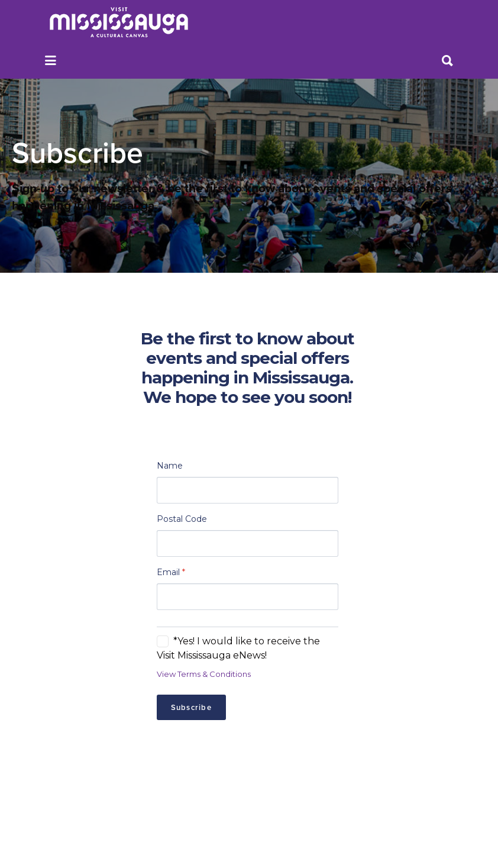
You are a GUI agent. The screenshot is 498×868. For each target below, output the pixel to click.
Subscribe (191, 707)
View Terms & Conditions (204, 674)
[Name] (248, 490)
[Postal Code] (248, 543)
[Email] (248, 597)
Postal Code (182, 519)
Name (170, 466)
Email (171, 572)
